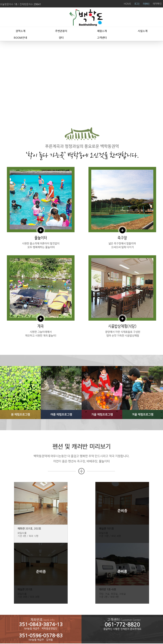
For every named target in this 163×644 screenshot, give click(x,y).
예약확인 (157, 4)
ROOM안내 (20, 38)
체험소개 (102, 31)
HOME (127, 4)
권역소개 (20, 31)
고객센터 (102, 38)
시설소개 (143, 31)
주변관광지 (61, 31)
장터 (61, 38)
